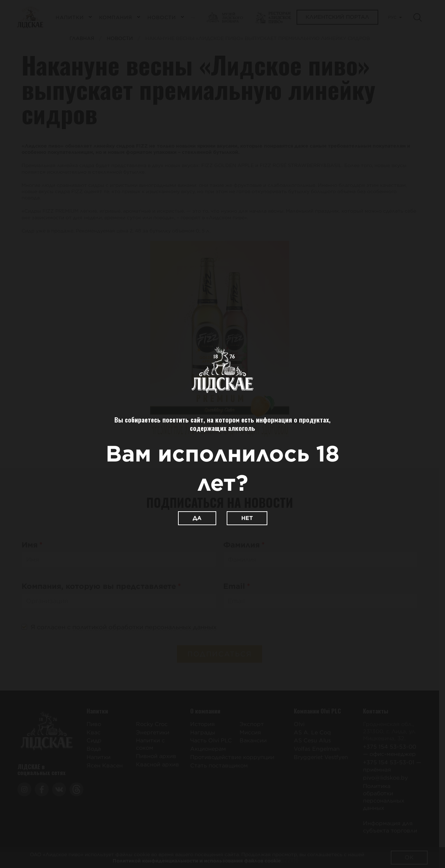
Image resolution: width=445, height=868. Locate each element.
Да (197, 518)
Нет (247, 518)
